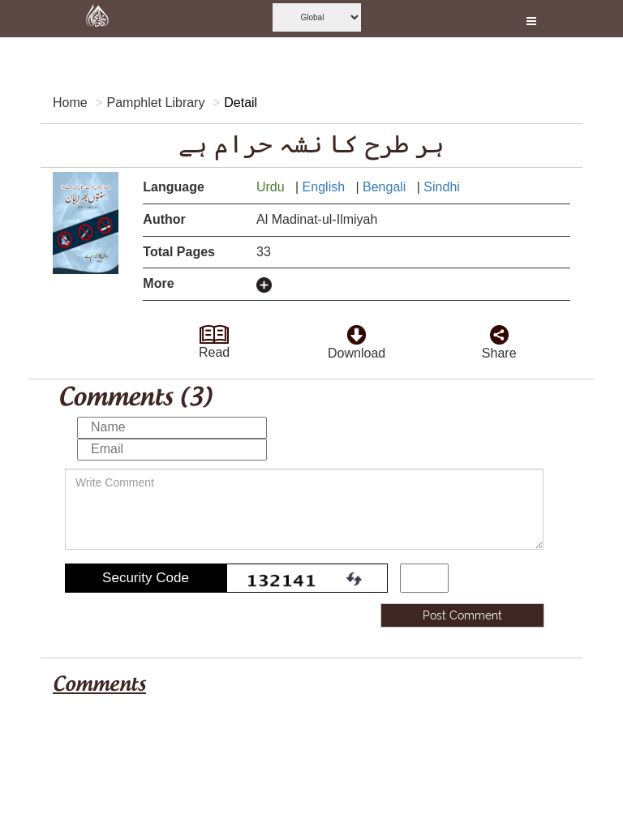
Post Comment (462, 615)
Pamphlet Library (155, 103)
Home (70, 103)
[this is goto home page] (97, 19)
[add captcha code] (424, 578)
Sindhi (443, 187)
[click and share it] (499, 330)
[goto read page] (214, 330)
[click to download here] (357, 330)
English (326, 187)
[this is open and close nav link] (531, 19)
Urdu (272, 187)
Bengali (386, 187)
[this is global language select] (317, 17)
